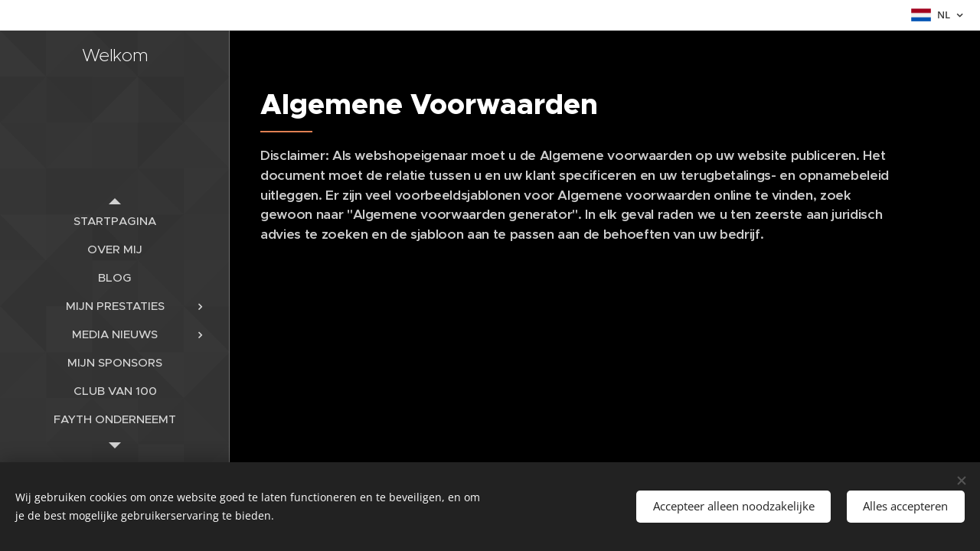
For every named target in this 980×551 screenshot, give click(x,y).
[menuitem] (115, 221)
